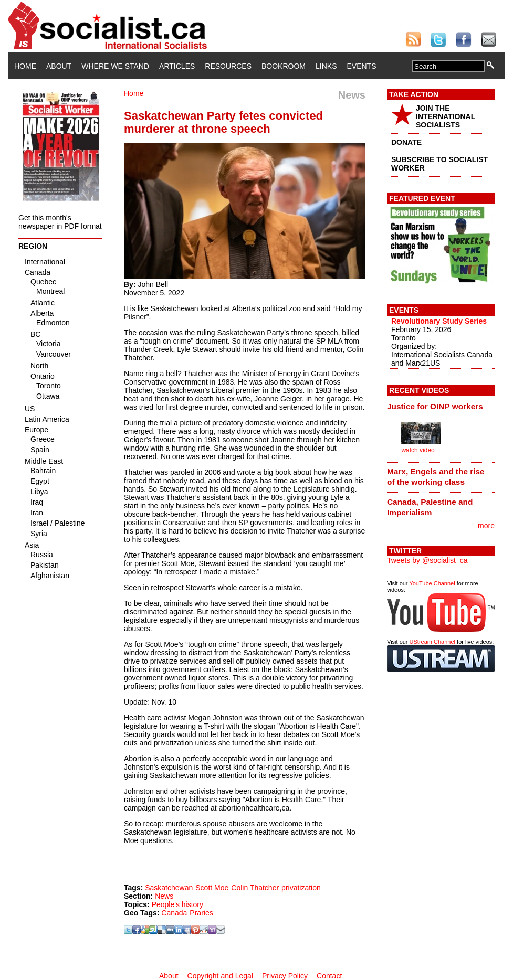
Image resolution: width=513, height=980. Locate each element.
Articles (177, 66)
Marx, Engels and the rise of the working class (436, 477)
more (486, 526)
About (59, 66)
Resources (228, 66)
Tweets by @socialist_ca (427, 560)
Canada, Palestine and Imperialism (430, 507)
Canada (174, 913)
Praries (201, 913)
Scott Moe (212, 888)
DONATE (406, 142)
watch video (418, 450)
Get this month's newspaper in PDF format (60, 222)
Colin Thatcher (255, 888)
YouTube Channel (432, 583)
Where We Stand (115, 66)
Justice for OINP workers (435, 406)
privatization (301, 888)
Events (361, 66)
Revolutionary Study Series (439, 321)
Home (25, 66)
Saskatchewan (169, 888)
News (164, 896)
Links (326, 66)
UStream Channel (432, 642)
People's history (177, 904)
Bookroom (284, 66)
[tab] (441, 406)
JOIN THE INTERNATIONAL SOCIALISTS (446, 116)
